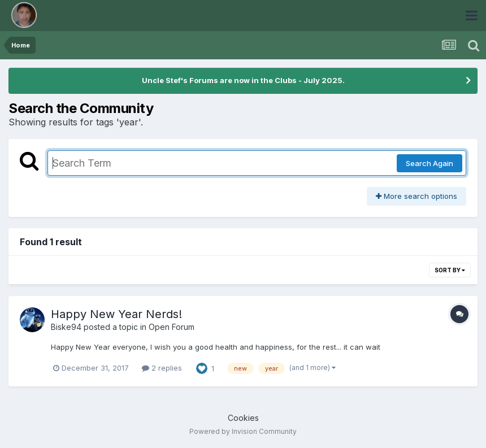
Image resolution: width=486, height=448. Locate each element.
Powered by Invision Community (243, 431)
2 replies (162, 368)
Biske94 (66, 327)
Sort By (450, 270)
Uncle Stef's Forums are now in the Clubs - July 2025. (243, 80)
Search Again (429, 163)
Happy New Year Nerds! (116, 314)
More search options (416, 196)
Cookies (243, 418)
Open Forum (172, 327)
